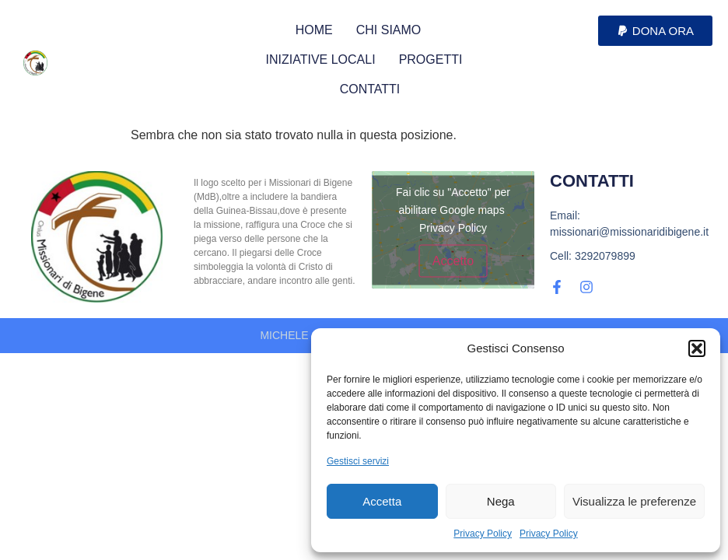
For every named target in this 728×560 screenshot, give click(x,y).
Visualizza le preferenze (634, 501)
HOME (314, 30)
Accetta (382, 501)
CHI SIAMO (389, 30)
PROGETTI (431, 59)
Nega (501, 501)
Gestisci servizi (358, 461)
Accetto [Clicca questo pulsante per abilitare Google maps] (453, 260)
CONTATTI (370, 89)
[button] (697, 348)
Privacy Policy (483, 534)
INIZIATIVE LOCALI (321, 59)
